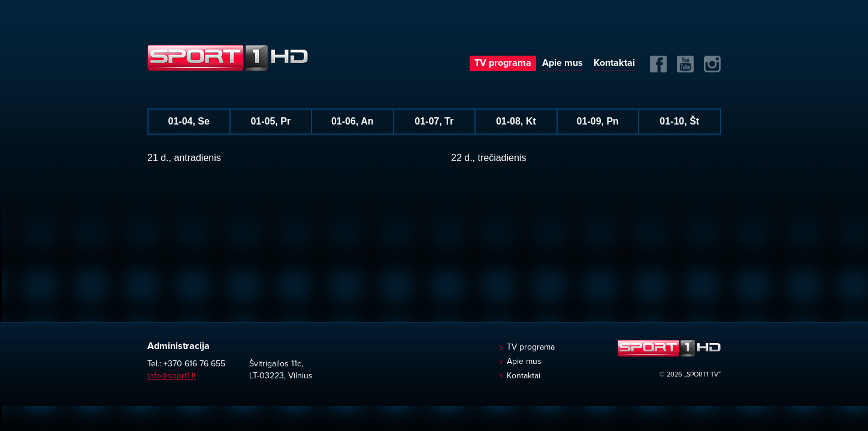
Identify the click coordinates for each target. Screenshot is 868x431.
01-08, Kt (516, 121)
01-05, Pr (270, 121)
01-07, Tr (434, 121)
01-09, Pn (598, 121)
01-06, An (353, 121)
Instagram (712, 64)
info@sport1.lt (172, 376)
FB (658, 64)
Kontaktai (614, 63)
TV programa (503, 63)
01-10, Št (679, 121)
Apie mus (562, 63)
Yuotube (685, 64)
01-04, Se (189, 121)
